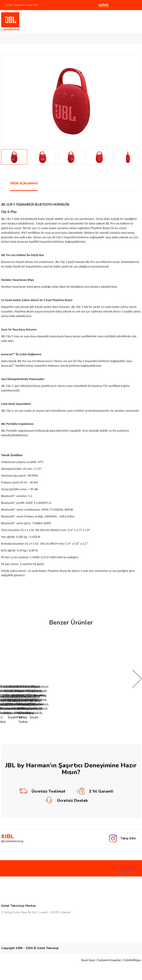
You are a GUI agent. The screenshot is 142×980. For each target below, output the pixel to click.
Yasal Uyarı (88, 960)
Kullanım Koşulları (110, 960)
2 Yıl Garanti (95, 791)
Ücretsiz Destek (66, 801)
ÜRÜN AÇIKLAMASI (24, 183)
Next (135, 101)
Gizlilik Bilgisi (132, 960)
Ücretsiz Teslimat (42, 791)
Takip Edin (128, 838)
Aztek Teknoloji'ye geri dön (22, 5)
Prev (7, 101)
